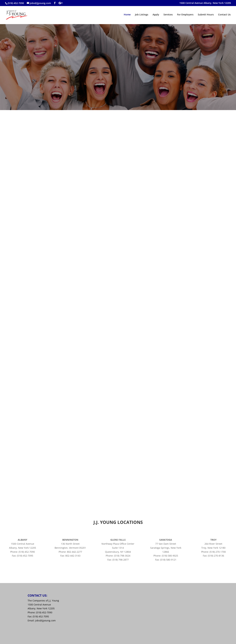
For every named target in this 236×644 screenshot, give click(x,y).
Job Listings (142, 15)
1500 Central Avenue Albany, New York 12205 (205, 3)
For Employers (185, 15)
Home (127, 15)
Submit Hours (206, 15)
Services (168, 15)
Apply (156, 15)
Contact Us (224, 15)
